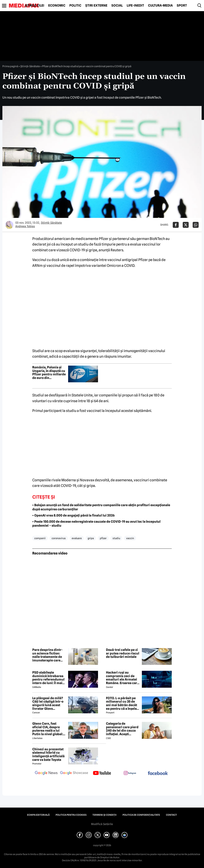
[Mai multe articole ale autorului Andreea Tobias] (9, 225)
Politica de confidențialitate (141, 815)
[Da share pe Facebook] (176, 225)
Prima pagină (10, 66)
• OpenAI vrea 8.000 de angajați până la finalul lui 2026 (73, 515)
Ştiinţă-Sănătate (30, 66)
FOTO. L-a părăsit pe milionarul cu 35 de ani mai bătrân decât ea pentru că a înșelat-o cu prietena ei (123, 703)
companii (40, 538)
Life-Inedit (135, 6)
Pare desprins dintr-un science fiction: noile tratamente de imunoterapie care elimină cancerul (47, 655)
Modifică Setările (102, 824)
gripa (91, 538)
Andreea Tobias (25, 226)
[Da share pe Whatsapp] (196, 225)
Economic (57, 6)
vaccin (130, 538)
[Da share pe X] (186, 225)
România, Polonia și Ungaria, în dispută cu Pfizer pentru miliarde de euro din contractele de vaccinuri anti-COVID (49, 373)
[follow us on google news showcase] (74, 773)
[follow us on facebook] (158, 773)
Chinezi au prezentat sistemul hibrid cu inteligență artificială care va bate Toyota (48, 754)
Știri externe (96, 6)
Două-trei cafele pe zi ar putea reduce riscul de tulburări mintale (123, 653)
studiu (116, 538)
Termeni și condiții (104, 815)
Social (117, 6)
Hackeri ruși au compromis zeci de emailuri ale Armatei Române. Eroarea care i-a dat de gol (122, 678)
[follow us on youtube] (102, 773)
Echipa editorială (38, 815)
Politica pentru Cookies (71, 815)
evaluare (77, 538)
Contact (171, 815)
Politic (75, 6)
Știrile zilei (35, 6)
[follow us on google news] (46, 773)
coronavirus (59, 538)
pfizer (103, 538)
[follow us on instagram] (130, 773)
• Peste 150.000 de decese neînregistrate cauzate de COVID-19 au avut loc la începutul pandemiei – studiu (96, 524)
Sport (182, 6)
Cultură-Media (160, 6)
